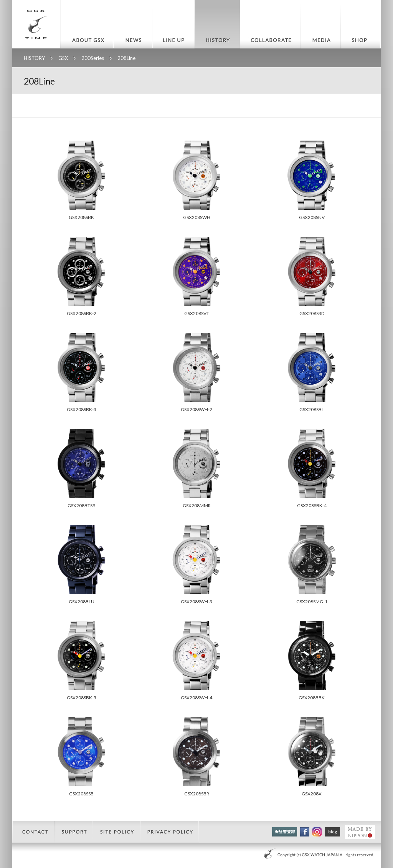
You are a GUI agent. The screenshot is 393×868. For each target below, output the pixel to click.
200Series (93, 58)
